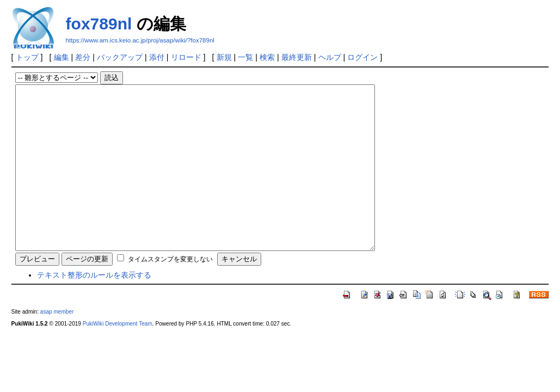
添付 (157, 57)
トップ (27, 57)
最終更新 (297, 57)
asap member (57, 344)
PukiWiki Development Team (118, 356)
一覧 (245, 57)
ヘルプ (330, 57)
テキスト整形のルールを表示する (94, 308)
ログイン (362, 57)
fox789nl (99, 24)
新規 (224, 57)
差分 (83, 57)
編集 (61, 57)
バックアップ (120, 57)
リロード (186, 57)
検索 (267, 57)
